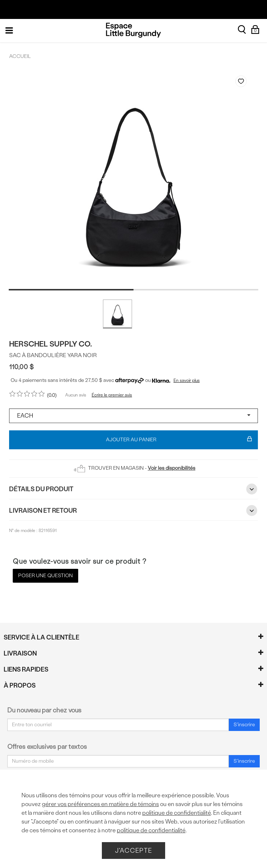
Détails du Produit (133, 489)
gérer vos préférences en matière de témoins (100, 804)
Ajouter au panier (179, 440)
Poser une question (45, 576)
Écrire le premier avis (112, 395)
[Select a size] (133, 416)
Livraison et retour (133, 511)
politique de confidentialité (177, 813)
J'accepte (133, 850)
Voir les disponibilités (172, 468)
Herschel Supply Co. (51, 344)
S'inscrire (244, 725)
